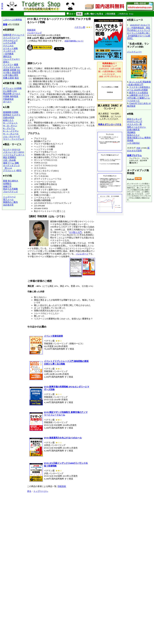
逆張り (6, 62)
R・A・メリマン (11, 131)
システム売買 (9, 43)
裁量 (16, 65)
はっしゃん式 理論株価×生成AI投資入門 (139, 83)
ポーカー (7, 102)
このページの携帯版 (12, 20)
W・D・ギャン (10, 126)
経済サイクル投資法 (139, 93)
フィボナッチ (9, 51)
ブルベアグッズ (10, 192)
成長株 (6, 70)
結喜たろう (8, 120)
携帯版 (2, 6)
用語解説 (131, 132)
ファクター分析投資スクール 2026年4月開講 (139, 88)
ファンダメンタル (11, 67)
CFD (15, 91)
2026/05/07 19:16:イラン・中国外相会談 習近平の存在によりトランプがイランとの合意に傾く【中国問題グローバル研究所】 (139, 32)
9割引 (19, 170)
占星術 (11, 78)
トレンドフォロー (11, 59)
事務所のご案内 (10, 202)
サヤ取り (7, 72)
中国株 (6, 96)
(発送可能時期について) (74, 41)
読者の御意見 (133, 130)
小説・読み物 (9, 160)
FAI (18, 70)
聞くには (8, 168)
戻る (29, 491)
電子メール (8, 200)
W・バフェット (10, 123)
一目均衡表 (8, 54)
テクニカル (8, 46)
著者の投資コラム (135, 138)
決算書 (13, 70)
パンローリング (34, 33)
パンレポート (82, 254)
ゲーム (11, 163)
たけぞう (16, 115)
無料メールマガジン (137, 127)
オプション (8, 88)
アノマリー (8, 65)
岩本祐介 (7, 115)
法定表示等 (8, 205)
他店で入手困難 (10, 189)
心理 (5, 75)
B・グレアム (9, 128)
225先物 (18, 88)
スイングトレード (11, 38)
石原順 (15, 112)
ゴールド (16, 94)
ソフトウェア (9, 155)
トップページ (9, 197)
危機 (5, 78)
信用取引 (7, 184)
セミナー (7, 149)
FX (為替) (7, 91)
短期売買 (7, 35)
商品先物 (7, 94)
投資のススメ (133, 135)
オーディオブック (11, 165)
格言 (17, 78)
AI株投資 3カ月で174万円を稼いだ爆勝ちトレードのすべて (139, 98)
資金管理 (16, 72)
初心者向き (13, 181)
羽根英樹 (31, 30)
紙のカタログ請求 (138, 149)
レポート (20, 155)
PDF (139, 148)
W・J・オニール (11, 134)
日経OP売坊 (9, 117)
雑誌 (5, 157)
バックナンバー (134, 52)
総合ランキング (134, 119)
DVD (14, 149)
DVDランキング (135, 122)
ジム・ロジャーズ (11, 136)
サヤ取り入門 (75, 232)
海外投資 (14, 96)
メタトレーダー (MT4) (14, 152)
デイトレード (18, 35)
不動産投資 (8, 99)
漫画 (5, 163)
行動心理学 (13, 75)
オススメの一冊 (134, 124)
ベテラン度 (80, 27)
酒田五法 (7, 56)
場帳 (17, 163)
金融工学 (7, 186)
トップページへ (41, 491)
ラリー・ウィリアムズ (14, 139)
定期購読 (12, 157)
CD (19, 149)
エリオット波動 (10, 48)
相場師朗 (7, 112)
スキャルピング (10, 40)
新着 (5, 24)
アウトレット (9, 170)
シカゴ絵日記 (133, 143)
